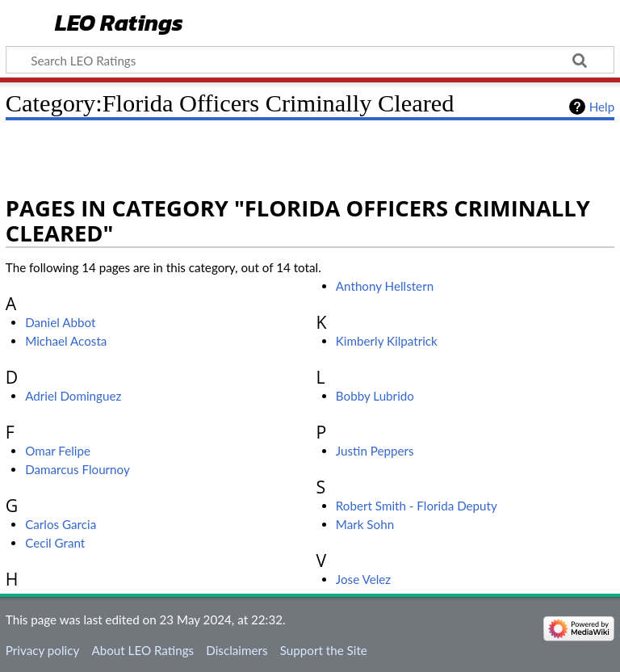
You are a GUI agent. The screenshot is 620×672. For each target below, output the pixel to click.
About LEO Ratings (142, 650)
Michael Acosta (66, 341)
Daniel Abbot (60, 322)
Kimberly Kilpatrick (387, 341)
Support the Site (324, 650)
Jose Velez (363, 579)
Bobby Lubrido (375, 396)
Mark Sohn (365, 524)
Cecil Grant (55, 543)
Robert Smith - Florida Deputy (417, 506)
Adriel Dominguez (73, 396)
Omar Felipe (58, 451)
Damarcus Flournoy (77, 469)
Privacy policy (42, 650)
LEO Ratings (119, 24)
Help (602, 107)
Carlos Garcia (61, 524)
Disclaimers (237, 650)
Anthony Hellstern (385, 286)
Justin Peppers (375, 451)
